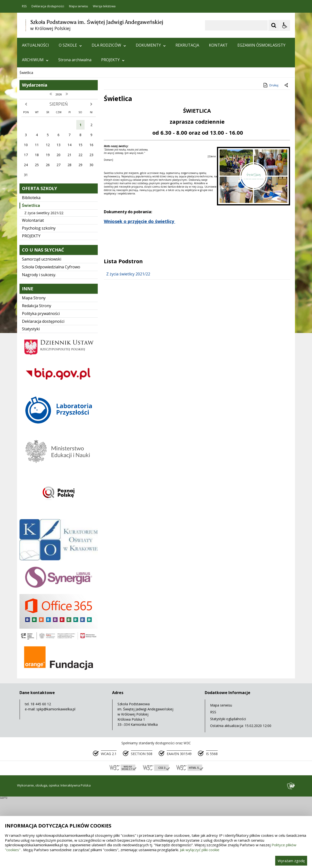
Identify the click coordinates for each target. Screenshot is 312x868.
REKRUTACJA (187, 45)
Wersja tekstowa (104, 6)
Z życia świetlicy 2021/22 (44, 282)
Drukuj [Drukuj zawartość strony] (270, 155)
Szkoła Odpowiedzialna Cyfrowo (51, 336)
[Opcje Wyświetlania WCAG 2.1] (285, 25)
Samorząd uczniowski (42, 329)
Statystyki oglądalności (228, 788)
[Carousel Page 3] (74, 127)
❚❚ (27, 127)
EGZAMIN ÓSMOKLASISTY (261, 45)
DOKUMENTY (151, 45)
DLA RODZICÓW (109, 45)
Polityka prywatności (41, 383)
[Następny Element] (52, 128)
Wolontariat (33, 290)
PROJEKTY (113, 60)
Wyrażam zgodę (291, 861)
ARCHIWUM (35, 60)
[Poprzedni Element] (40, 128)
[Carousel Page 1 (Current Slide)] (64, 127)
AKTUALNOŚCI (35, 45)
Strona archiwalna (75, 60)
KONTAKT (218, 45)
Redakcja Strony (37, 375)
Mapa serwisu (78, 6)
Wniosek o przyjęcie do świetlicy (139, 291)
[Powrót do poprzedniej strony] (287, 155)
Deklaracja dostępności (48, 6)
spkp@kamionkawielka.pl (56, 779)
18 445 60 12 (41, 773)
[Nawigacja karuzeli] (46, 128)
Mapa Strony (34, 367)
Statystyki (31, 398)
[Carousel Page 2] (69, 127)
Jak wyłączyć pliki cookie (200, 850)
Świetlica (31, 275)
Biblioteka (31, 267)
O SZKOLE (70, 45)
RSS (24, 6)
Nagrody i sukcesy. (39, 344)
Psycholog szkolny (39, 298)
